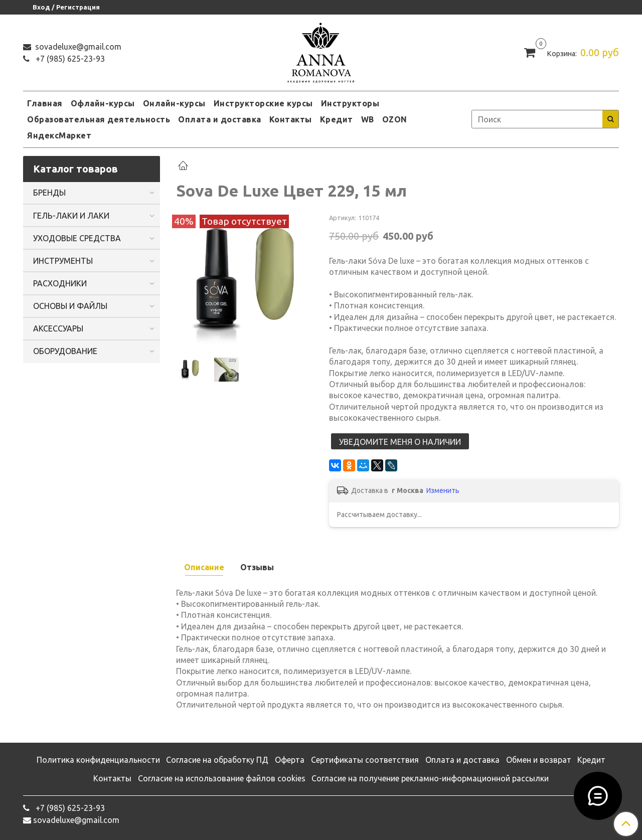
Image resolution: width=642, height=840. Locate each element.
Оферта (290, 760)
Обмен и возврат (539, 760)
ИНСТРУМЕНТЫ (63, 261)
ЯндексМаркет (59, 135)
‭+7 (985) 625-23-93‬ (69, 59)
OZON (395, 119)
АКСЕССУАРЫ (58, 328)
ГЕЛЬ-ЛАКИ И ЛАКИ (71, 216)
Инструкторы (350, 103)
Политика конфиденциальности (98, 760)
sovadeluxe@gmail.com (77, 47)
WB (368, 119)
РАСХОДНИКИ (60, 283)
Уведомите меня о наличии (400, 442)
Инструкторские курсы (263, 103)
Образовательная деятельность (99, 119)
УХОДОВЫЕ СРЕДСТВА (77, 238)
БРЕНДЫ (49, 193)
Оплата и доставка (220, 119)
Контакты (291, 119)
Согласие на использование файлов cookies (222, 778)
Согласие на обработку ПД (217, 760)
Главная (45, 103)
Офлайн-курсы (103, 103)
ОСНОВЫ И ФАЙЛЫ (70, 306)
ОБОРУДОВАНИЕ (65, 351)
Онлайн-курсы (174, 103)
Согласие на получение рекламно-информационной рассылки (430, 778)
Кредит (337, 119)
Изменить (443, 490)
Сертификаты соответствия (365, 760)
